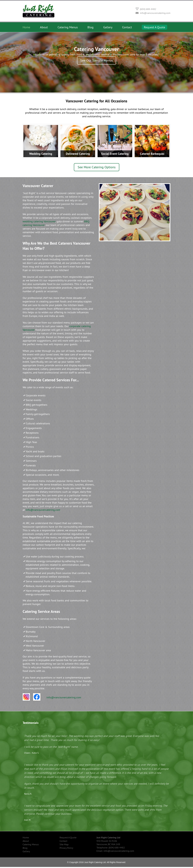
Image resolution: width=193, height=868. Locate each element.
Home (26, 27)
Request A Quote (154, 27)
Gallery (108, 27)
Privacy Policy (66, 849)
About (44, 27)
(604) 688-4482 (148, 9)
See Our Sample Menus (97, 60)
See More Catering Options (97, 168)
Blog (90, 27)
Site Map (64, 845)
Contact (127, 27)
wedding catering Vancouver (39, 222)
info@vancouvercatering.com (155, 13)
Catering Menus (68, 27)
